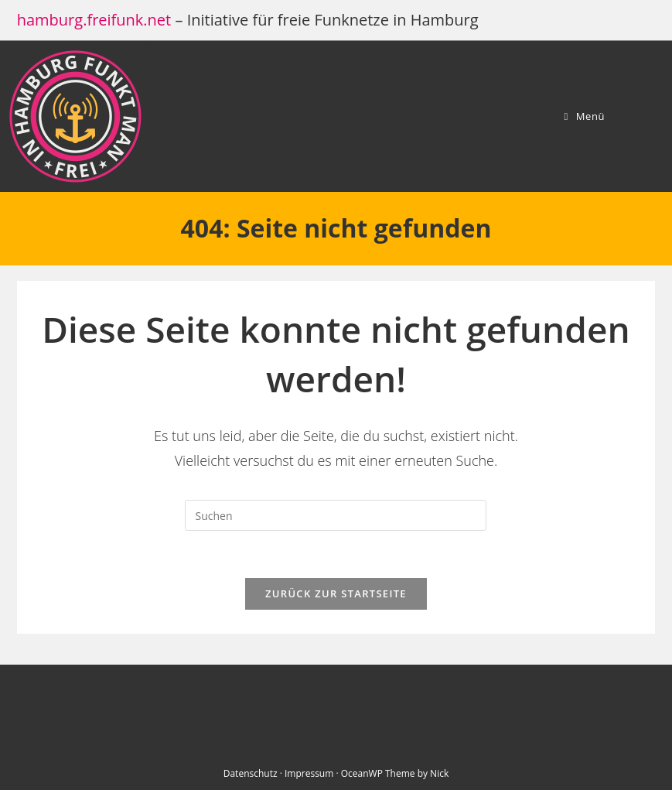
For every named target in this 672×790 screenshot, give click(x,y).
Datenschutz (251, 773)
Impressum (309, 773)
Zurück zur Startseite (336, 593)
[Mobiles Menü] (584, 116)
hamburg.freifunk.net (94, 20)
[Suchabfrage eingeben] (336, 515)
